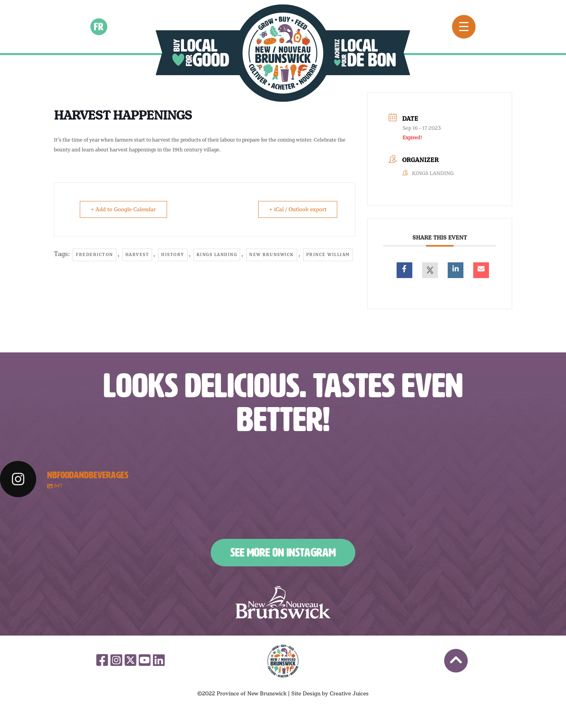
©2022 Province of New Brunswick (242, 693)
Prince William (328, 254)
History (173, 254)
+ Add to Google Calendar (124, 209)
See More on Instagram (283, 553)
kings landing (217, 254)
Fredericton (95, 254)
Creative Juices (349, 693)
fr (99, 26)
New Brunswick (272, 254)
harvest (137, 254)
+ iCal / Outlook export (297, 209)
